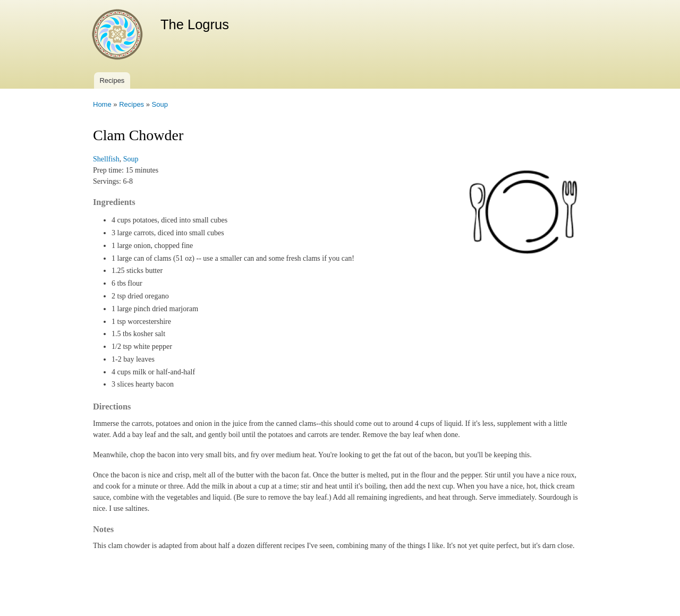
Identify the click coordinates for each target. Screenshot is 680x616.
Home (102, 104)
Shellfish (106, 159)
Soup (160, 104)
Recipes (112, 80)
